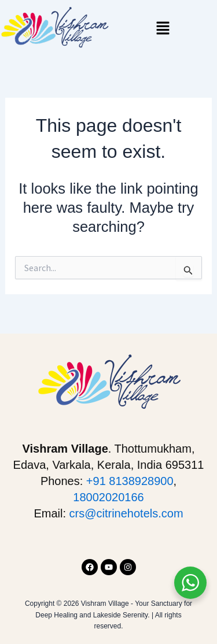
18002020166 (108, 497)
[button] (163, 29)
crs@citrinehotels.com (126, 513)
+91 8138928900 (130, 481)
